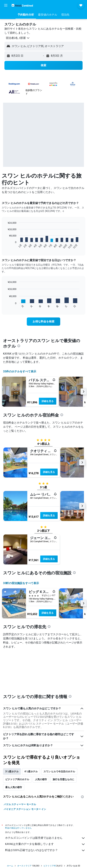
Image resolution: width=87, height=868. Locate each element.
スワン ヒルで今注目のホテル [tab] (59, 771)
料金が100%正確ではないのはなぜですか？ (45, 850)
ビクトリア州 (50, 866)
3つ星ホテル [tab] (12, 771)
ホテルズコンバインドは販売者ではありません (45, 838)
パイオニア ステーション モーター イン (25, 809)
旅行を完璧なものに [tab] (63, 779)
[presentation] (19, 346)
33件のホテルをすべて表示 (20, 371)
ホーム (10, 866)
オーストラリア (24, 866)
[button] (6, 5)
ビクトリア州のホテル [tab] (17, 779)
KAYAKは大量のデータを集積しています (45, 844)
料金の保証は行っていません (18, 828)
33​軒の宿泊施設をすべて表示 (21, 583)
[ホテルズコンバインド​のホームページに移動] (22, 5)
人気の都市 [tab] (41, 779)
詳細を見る (48, 401)
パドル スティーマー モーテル (20, 804)
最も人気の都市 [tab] (14, 787)
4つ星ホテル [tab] (31, 771)
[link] (43, 322)
